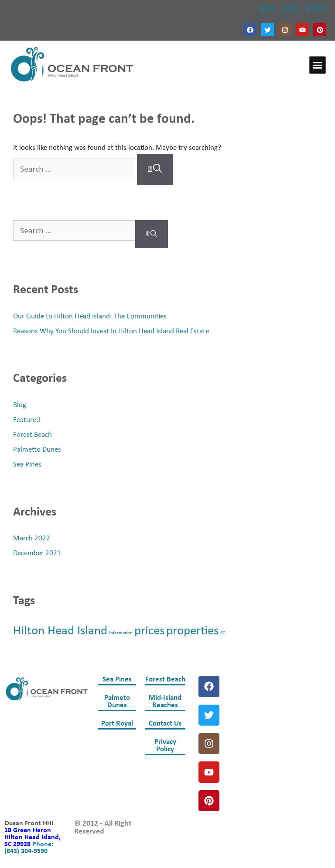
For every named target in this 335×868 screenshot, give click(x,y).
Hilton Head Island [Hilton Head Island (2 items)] (60, 631)
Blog (20, 405)
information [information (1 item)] (121, 633)
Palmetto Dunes (37, 450)
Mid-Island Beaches (165, 702)
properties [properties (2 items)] (192, 631)
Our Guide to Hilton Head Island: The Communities (90, 316)
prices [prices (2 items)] (149, 631)
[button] (318, 65)
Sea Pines (27, 465)
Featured (27, 420)
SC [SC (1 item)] (223, 633)
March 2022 (32, 538)
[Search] (155, 169)
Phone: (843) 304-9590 (29, 848)
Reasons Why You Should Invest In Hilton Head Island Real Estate (111, 331)
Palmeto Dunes (117, 702)
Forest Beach (32, 435)
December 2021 (37, 553)
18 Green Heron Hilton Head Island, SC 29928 (32, 837)
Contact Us (165, 724)
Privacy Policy (165, 746)
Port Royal (117, 724)
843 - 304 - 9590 (293, 9)
